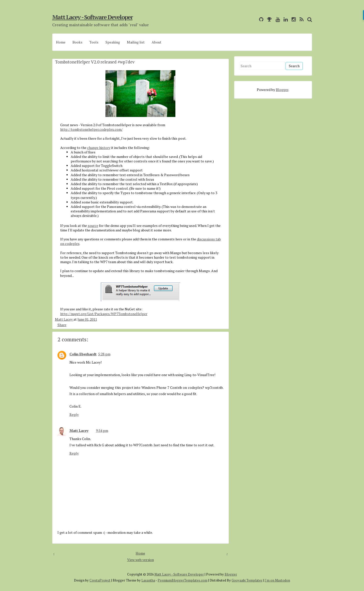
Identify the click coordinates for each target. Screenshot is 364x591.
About (157, 42)
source (93, 226)
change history (99, 148)
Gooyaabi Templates (247, 580)
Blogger (282, 90)
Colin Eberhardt (83, 354)
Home (61, 42)
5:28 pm (104, 354)
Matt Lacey (64, 319)
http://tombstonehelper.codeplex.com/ (91, 129)
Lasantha (148, 580)
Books (77, 42)
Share (62, 325)
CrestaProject (100, 580)
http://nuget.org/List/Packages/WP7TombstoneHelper (104, 314)
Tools (94, 42)
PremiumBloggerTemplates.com (182, 580)
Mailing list (136, 42)
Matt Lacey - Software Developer (92, 17)
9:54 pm (102, 430)
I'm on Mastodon (277, 580)
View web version (141, 560)
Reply (74, 414)
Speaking (113, 42)
